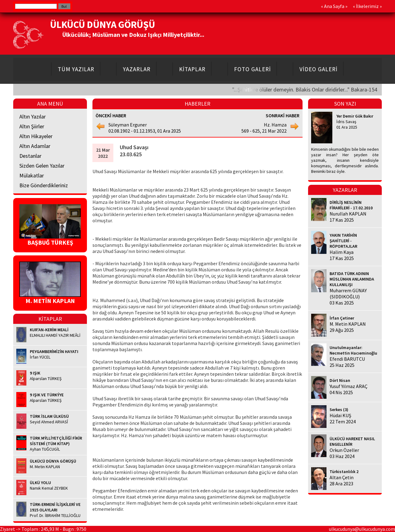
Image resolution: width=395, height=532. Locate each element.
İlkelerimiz (367, 6)
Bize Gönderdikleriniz (44, 185)
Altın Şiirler (32, 126)
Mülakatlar (32, 175)
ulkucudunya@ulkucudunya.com (362, 529)
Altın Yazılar (33, 116)
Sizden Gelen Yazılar (42, 166)
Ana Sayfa (334, 6)
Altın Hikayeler (36, 136)
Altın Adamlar (35, 146)
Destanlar (30, 156)
